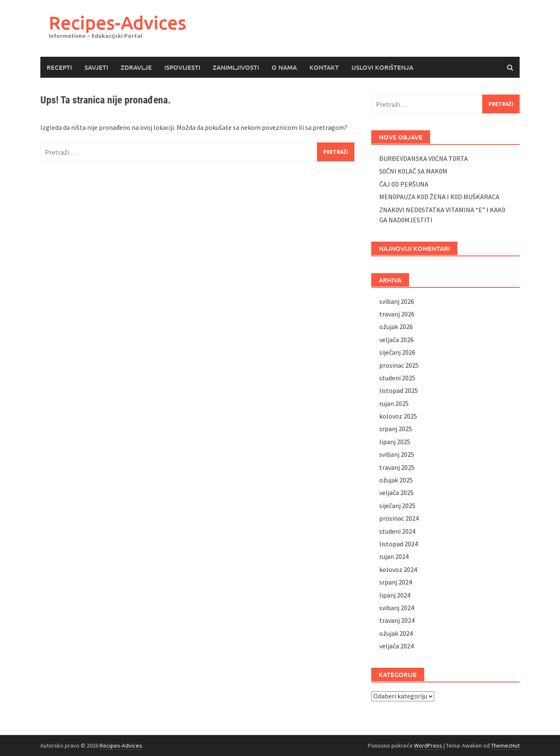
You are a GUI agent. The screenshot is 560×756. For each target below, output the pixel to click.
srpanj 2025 (396, 429)
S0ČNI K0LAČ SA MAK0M (413, 171)
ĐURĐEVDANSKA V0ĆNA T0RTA (424, 158)
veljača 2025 (396, 493)
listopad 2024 (399, 544)
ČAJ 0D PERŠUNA (404, 184)
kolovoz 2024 (398, 569)
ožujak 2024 (396, 633)
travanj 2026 (397, 314)
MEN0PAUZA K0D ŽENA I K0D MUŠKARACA (439, 197)
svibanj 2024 (397, 608)
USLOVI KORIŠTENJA (382, 67)
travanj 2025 (397, 467)
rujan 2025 (394, 403)
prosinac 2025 (399, 365)
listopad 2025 (399, 390)
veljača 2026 (396, 340)
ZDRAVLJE (136, 67)
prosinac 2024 (399, 518)
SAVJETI (96, 67)
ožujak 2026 (396, 327)
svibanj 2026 (397, 301)
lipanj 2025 (395, 442)
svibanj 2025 (397, 454)
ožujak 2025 (396, 480)
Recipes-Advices (118, 22)
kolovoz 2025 (398, 416)
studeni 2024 (397, 531)
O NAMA (284, 67)
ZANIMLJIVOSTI (236, 67)
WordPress (428, 745)
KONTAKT (324, 67)
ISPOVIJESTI (182, 67)
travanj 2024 (397, 620)
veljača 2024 (396, 646)
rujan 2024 (394, 556)
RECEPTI (59, 67)
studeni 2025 (397, 378)
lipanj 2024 (395, 595)
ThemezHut (505, 745)
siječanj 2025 (397, 506)
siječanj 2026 (397, 352)
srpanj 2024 (396, 582)
